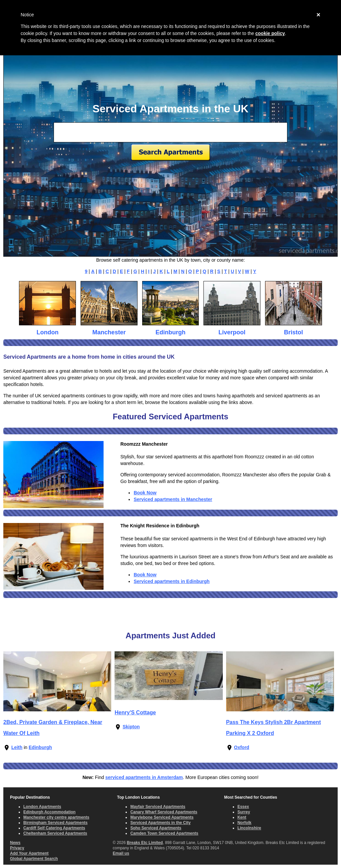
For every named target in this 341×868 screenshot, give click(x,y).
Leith (17, 747)
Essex (243, 807)
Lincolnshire (249, 828)
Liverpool (232, 332)
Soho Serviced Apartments (156, 828)
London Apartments (42, 807)
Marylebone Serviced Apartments (162, 817)
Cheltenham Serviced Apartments (55, 833)
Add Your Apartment (29, 853)
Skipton (131, 727)
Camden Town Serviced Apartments (164, 833)
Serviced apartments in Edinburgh (171, 581)
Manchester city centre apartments (56, 817)
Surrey (244, 812)
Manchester (109, 332)
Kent (242, 817)
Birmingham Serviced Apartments (55, 823)
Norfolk (244, 823)
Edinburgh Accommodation (49, 812)
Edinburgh (170, 332)
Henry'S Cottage (135, 712)
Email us (121, 853)
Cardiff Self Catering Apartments (54, 828)
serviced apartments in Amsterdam (144, 777)
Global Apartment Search (34, 859)
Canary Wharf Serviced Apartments (164, 812)
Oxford (242, 747)
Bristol (294, 332)
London (48, 332)
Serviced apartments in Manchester (173, 499)
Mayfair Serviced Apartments (158, 807)
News (15, 843)
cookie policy (270, 33)
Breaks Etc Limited (145, 843)
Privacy (17, 848)
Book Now (145, 493)
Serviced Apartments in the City (160, 823)
